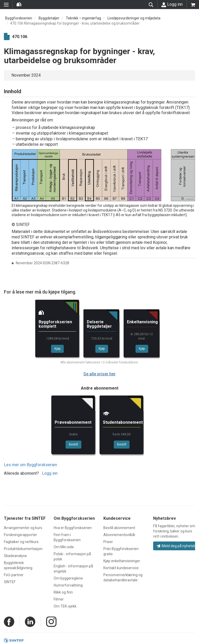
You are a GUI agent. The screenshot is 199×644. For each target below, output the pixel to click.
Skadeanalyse (15, 556)
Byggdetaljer (49, 18)
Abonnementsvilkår (119, 535)
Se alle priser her (99, 374)
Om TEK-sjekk (65, 606)
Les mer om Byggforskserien (30, 465)
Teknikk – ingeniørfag (83, 18)
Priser (108, 542)
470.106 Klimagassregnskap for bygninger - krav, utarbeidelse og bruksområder (75, 23)
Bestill (73, 444)
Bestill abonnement (119, 528)
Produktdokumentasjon (23, 549)
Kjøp (57, 349)
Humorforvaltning (68, 585)
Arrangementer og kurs (23, 528)
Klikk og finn (63, 592)
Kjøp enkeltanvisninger (122, 561)
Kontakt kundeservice (121, 568)
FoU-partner (14, 575)
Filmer (59, 599)
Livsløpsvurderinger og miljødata (134, 18)
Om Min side (64, 547)
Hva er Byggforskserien (73, 528)
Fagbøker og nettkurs (21, 542)
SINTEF (10, 582)
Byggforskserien (19, 18)
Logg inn (172, 4)
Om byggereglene (68, 578)
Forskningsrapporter (20, 535)
